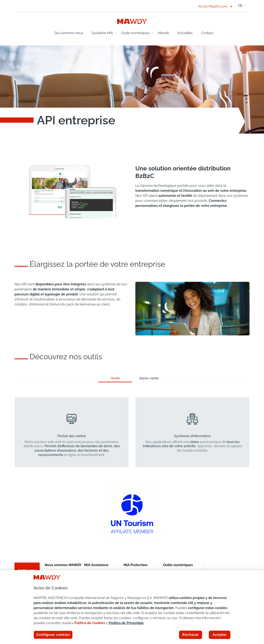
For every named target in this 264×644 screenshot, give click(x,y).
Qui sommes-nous (69, 33)
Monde (163, 33)
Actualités (185, 33)
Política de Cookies (90, 623)
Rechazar (191, 635)
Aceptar (220, 635)
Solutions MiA (102, 33)
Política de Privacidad (126, 623)
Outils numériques (135, 33)
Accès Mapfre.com (215, 6)
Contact (207, 33)
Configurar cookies (53, 635)
